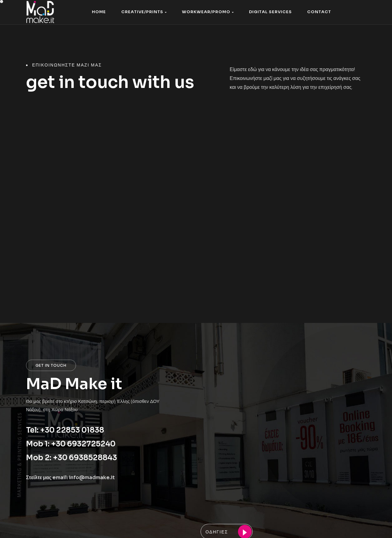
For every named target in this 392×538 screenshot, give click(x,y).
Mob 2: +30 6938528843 (72, 458)
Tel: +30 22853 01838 (65, 430)
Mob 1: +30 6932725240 (71, 444)
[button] (144, 12)
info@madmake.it (92, 477)
